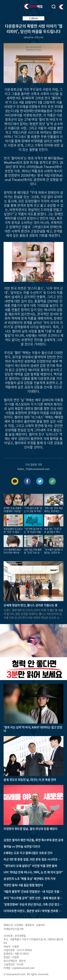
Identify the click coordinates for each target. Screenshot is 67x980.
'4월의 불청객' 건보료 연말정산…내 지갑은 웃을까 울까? (33, 891)
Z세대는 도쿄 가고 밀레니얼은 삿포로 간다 (28, 853)
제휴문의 (29, 925)
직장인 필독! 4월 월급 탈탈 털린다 (23, 885)
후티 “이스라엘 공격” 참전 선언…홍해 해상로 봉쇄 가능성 (33, 898)
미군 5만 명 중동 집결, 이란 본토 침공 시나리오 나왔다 (33, 859)
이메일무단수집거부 (14, 929)
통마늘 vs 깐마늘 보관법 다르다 (22, 846)
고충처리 (40, 925)
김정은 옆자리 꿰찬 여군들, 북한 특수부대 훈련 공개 (33, 840)
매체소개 (8, 925)
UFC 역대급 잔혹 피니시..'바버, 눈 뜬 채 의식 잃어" (33, 872)
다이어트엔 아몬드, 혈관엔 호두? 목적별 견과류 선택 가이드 (32, 911)
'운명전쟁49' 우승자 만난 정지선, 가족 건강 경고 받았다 (33, 904)
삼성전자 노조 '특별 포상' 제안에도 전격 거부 (30, 879)
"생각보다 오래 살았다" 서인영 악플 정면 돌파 (30, 866)
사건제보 (19, 925)
